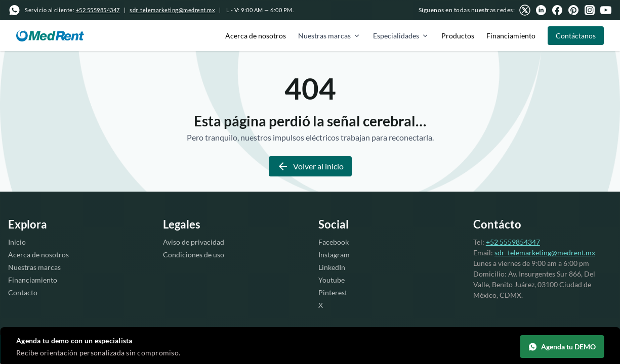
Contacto (23, 292)
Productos (458, 36)
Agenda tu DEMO (562, 347)
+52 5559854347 (513, 242)
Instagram (334, 255)
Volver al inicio (310, 166)
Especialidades (401, 36)
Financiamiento (511, 36)
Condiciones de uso (194, 255)
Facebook (334, 242)
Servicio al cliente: (72, 10)
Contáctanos (576, 36)
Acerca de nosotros (256, 36)
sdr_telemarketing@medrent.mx (172, 10)
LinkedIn (332, 267)
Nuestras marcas (329, 36)
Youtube (332, 280)
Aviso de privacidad (194, 242)
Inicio (17, 242)
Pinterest (333, 292)
